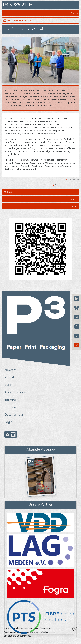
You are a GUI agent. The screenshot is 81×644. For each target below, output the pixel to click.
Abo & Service (15, 392)
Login (8, 422)
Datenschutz (14, 415)
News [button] (9, 370)
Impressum (13, 407)
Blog (8, 385)
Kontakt (10, 377)
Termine (10, 400)
